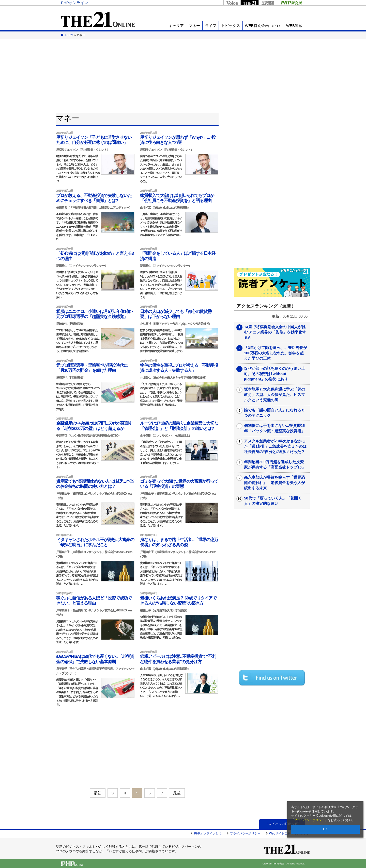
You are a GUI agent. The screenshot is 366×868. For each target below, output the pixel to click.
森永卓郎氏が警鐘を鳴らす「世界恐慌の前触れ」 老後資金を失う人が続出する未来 (274, 483)
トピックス (231, 26)
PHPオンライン (74, 3)
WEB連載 (294, 26)
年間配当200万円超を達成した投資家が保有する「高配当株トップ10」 (275, 464)
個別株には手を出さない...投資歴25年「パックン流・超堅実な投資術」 (274, 428)
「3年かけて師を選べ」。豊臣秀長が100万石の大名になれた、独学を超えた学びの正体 (276, 353)
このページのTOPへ (282, 824)
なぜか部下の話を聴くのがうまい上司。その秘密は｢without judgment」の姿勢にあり (274, 374)
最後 (177, 793)
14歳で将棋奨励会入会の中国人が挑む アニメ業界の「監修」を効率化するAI (275, 332)
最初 (98, 793)
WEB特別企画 (263, 26)
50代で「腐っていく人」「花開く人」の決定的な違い (273, 501)
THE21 (249, 3)
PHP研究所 (291, 3)
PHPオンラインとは (208, 833)
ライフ (211, 26)
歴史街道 (268, 3)
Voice (232, 3)
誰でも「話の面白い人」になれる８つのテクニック (274, 413)
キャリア (176, 26)
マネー (194, 26)
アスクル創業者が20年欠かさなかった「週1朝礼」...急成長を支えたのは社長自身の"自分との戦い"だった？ (275, 446)
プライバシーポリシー (309, 820)
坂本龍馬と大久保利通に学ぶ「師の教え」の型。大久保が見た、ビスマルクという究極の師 (274, 395)
